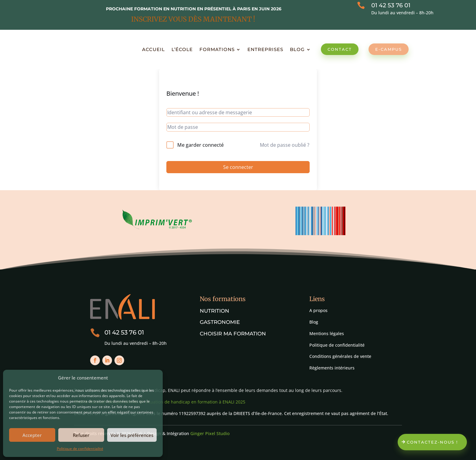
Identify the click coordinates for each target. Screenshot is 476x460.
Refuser (81, 435)
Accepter (32, 435)
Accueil (153, 49)
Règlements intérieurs (332, 368)
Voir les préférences (132, 435)
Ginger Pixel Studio (210, 433)
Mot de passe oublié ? (285, 145)
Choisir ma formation (233, 334)
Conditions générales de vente (340, 356)
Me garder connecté (201, 145)
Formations (217, 49)
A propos (318, 310)
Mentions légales (327, 333)
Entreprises (265, 49)
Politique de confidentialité (80, 449)
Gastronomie (220, 322)
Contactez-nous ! (432, 442)
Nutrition (214, 311)
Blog (297, 49)
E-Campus (389, 49)
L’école (182, 49)
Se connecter (238, 167)
